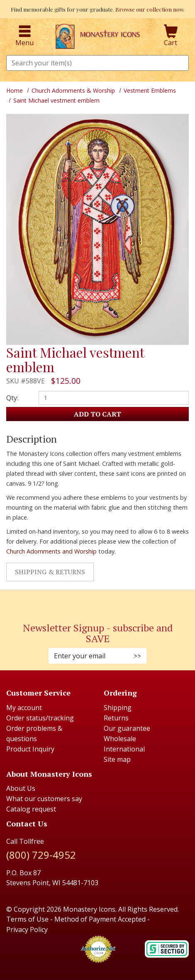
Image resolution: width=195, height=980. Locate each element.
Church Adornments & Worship (73, 90)
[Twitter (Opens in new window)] (102, 601)
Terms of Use (27, 919)
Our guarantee (127, 728)
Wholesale (120, 739)
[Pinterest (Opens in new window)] (97, 601)
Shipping (118, 708)
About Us (21, 788)
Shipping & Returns (50, 572)
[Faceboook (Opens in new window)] (89, 601)
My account (24, 708)
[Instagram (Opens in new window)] (93, 601)
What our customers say (44, 799)
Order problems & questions (34, 733)
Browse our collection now (149, 9)
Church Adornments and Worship (51, 551)
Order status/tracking (40, 718)
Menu (24, 36)
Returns (116, 718)
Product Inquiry (30, 749)
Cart (171, 36)
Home (15, 90)
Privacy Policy (27, 929)
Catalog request (31, 809)
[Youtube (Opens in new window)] (106, 601)
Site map (117, 759)
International (124, 749)
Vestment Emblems (150, 90)
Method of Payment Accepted (100, 919)
